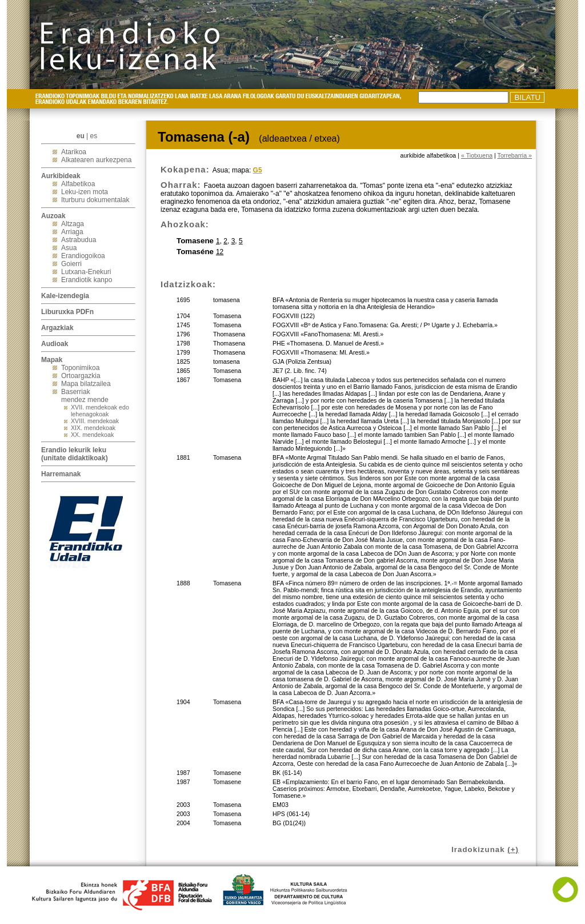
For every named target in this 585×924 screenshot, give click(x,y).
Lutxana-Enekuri (86, 272)
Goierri (71, 264)
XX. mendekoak (92, 435)
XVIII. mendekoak (95, 421)
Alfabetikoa (78, 184)
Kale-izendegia (65, 296)
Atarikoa (74, 152)
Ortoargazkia (81, 376)
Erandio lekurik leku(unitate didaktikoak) (75, 454)
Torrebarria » (515, 155)
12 (220, 252)
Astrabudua (79, 240)
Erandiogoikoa (83, 256)
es (94, 136)
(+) (513, 849)
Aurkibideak (61, 176)
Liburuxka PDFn (67, 312)
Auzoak (53, 216)
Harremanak (61, 474)
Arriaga (72, 232)
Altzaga (73, 224)
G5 (258, 170)
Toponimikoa (80, 368)
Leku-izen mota (85, 192)
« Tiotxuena (477, 155)
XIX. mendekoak (93, 428)
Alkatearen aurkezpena (96, 160)
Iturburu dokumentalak (95, 200)
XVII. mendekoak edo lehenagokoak (100, 411)
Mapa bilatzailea (86, 384)
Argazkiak (57, 328)
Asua (69, 248)
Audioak (55, 344)
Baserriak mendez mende (85, 396)
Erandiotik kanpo (87, 280)
